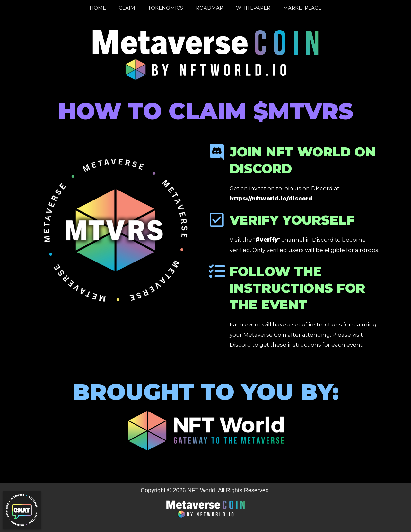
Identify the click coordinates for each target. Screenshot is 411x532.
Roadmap (210, 8)
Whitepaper (253, 8)
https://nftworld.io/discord (271, 199)
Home (98, 8)
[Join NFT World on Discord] (217, 152)
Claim (127, 8)
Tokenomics (166, 8)
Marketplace (302, 8)
